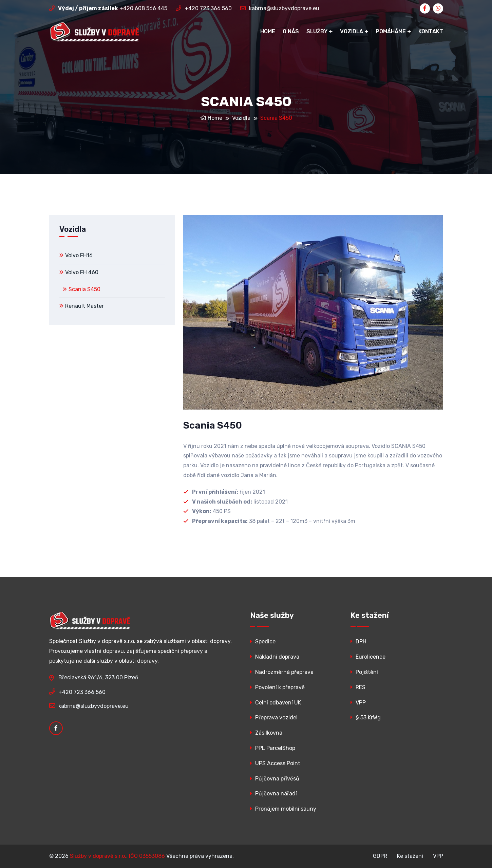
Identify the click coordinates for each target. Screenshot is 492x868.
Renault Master (82, 306)
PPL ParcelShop (273, 748)
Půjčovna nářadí (273, 794)
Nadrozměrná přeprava (282, 672)
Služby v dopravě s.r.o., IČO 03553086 (117, 856)
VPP (358, 703)
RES (358, 687)
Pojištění (364, 672)
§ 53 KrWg (366, 718)
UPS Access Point (275, 763)
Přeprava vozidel (274, 718)
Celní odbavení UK (276, 703)
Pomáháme (391, 31)
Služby (317, 31)
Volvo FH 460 (79, 272)
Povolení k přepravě (277, 687)
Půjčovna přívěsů (275, 779)
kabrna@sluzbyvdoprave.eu (280, 8)
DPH (358, 641)
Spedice (263, 641)
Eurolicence (368, 657)
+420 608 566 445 (108, 8)
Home (268, 31)
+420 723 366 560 (204, 8)
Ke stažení (410, 856)
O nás (291, 31)
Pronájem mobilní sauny (283, 809)
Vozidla (352, 31)
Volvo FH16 (76, 255)
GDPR (380, 856)
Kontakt (431, 31)
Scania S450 (82, 289)
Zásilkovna (266, 733)
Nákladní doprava (275, 657)
